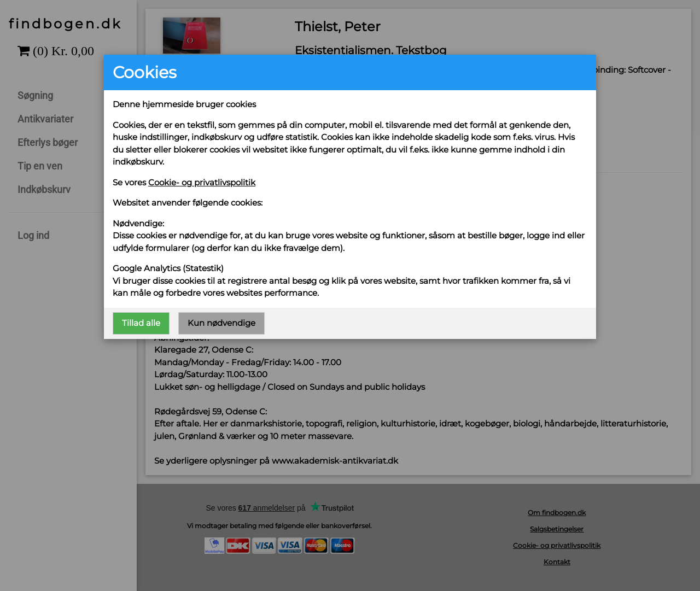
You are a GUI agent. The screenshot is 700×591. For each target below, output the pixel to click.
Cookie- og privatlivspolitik (202, 182)
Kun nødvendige (221, 323)
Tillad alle (141, 323)
